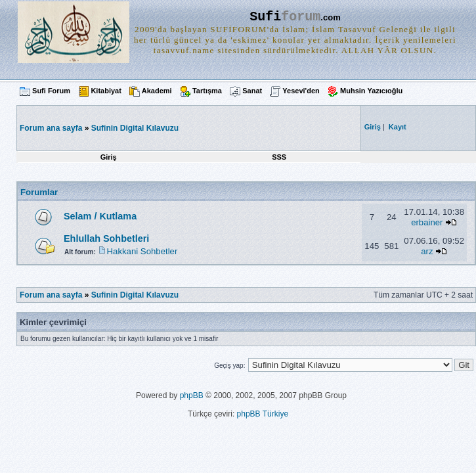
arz (427, 251)
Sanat (252, 91)
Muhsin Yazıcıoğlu (371, 91)
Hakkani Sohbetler (142, 251)
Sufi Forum (51, 91)
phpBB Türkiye (263, 414)
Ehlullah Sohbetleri (106, 238)
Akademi (157, 91)
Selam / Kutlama (100, 216)
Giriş (109, 157)
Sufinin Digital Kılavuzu (135, 128)
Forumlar (39, 192)
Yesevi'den (301, 91)
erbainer (427, 222)
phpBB (192, 395)
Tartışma (207, 91)
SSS (279, 157)
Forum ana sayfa (51, 295)
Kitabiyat (106, 91)
